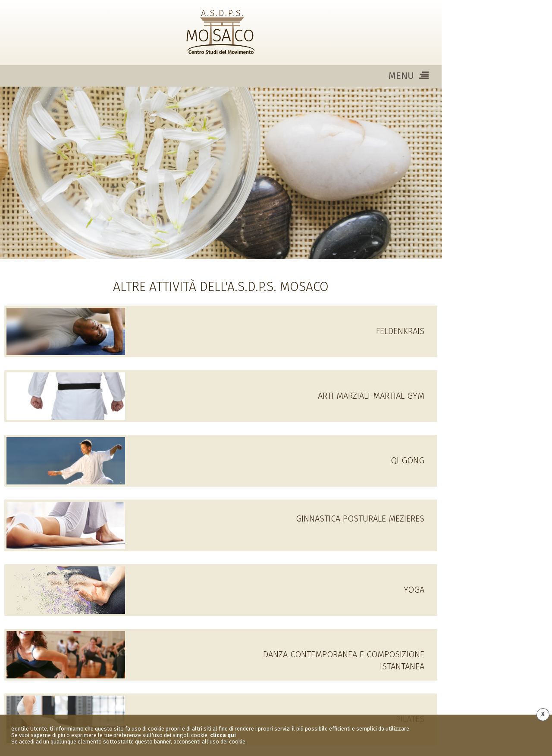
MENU (409, 76)
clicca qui (223, 735)
